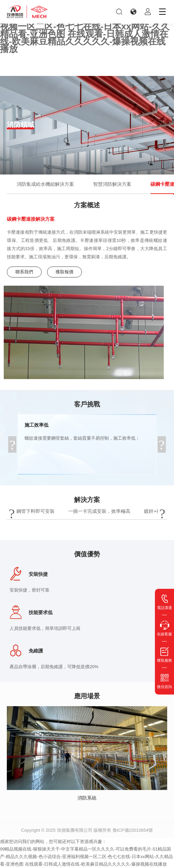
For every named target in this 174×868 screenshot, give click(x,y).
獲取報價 (64, 272)
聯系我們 (24, 272)
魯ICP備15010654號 (133, 830)
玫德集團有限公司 (75, 830)
